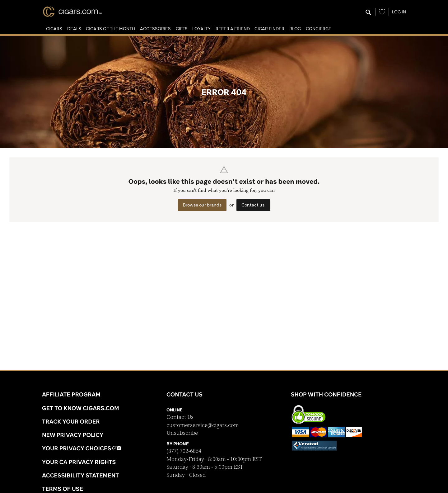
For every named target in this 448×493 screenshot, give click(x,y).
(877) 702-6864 (184, 451)
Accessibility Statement (80, 475)
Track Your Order (71, 421)
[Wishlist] (382, 12)
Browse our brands (202, 205)
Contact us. (253, 205)
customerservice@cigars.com (203, 425)
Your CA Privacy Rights (79, 462)
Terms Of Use (63, 489)
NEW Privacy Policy (73, 435)
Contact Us (180, 417)
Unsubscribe (182, 433)
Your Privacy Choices (82, 448)
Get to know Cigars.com (81, 408)
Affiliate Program (71, 394)
